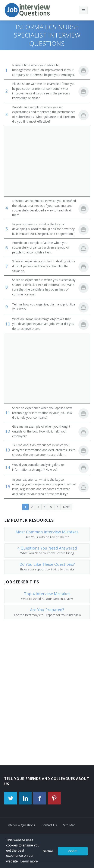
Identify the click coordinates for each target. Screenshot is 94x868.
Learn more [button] (29, 861)
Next (66, 507)
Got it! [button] (73, 851)
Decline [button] (48, 851)
